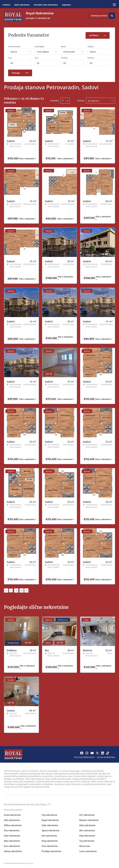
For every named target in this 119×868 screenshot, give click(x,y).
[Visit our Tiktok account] (108, 753)
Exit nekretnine (49, 835)
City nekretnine (49, 814)
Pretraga (20, 72)
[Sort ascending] (63, 100)
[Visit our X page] (97, 753)
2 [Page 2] (16, 590)
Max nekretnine (12, 840)
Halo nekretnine (50, 825)
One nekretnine (50, 846)
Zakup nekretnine (13, 851)
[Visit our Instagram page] (87, 753)
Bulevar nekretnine (89, 820)
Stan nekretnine (12, 835)
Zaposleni (66, 5)
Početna (6, 5)
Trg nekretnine (87, 840)
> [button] (26, 590)
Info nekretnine (12, 820)
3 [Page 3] (22, 590)
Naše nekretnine (22, 5)
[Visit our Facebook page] (82, 753)
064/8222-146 (44, 18)
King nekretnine (50, 840)
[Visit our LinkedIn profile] (102, 753)
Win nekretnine (87, 830)
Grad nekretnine (12, 814)
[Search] (112, 16)
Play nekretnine (87, 835)
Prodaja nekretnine (51, 851)
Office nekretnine (13, 825)
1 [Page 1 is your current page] (11, 590)
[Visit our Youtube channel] (92, 753)
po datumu (94, 100)
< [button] (6, 590)
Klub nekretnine (87, 825)
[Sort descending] (67, 100)
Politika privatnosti (85, 757)
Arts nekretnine (12, 846)
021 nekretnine (87, 814)
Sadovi (93, 51)
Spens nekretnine (51, 830)
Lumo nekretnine (88, 851)
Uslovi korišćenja (106, 757)
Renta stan (85, 846)
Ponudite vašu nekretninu (46, 5)
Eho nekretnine (12, 830)
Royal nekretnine (50, 820)
